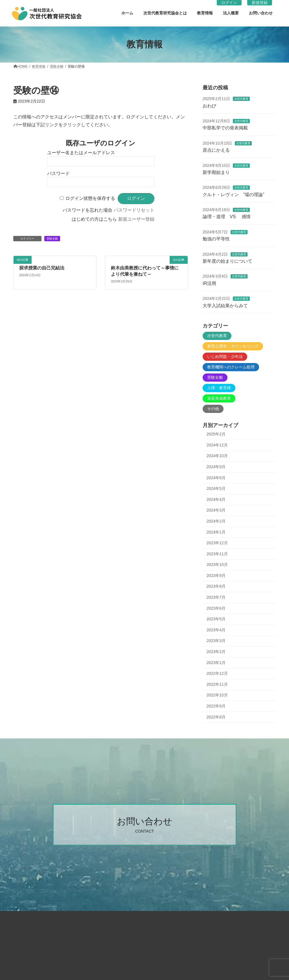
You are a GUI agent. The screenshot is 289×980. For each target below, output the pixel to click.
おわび (209, 106)
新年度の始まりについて (227, 261)
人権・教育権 (219, 388)
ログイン (229, 3)
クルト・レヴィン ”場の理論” (234, 194)
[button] (145, 825)
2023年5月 (216, 619)
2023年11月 (217, 554)
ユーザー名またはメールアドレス (81, 153)
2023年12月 (217, 543)
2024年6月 (216, 477)
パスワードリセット (134, 210)
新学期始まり (216, 172)
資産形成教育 (219, 398)
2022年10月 (217, 695)
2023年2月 (216, 652)
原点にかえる (216, 150)
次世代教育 (241, 99)
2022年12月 (217, 673)
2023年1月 (216, 662)
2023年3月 (216, 641)
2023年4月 (216, 630)
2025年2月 (216, 434)
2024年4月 (216, 499)
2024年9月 (216, 467)
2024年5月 (216, 488)
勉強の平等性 (216, 239)
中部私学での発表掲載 (225, 128)
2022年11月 (217, 684)
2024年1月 (216, 532)
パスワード (58, 173)
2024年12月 (217, 445)
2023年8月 (216, 586)
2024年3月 (216, 510)
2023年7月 (216, 597)
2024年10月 (217, 456)
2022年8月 (216, 717)
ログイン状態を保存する (90, 198)
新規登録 (260, 3)
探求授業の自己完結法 (42, 268)
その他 (213, 409)
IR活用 (209, 283)
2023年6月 (216, 608)
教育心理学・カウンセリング (233, 346)
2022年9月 (216, 706)
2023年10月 (217, 565)
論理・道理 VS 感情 (227, 217)
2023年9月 (216, 575)
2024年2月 (216, 521)
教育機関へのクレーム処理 (231, 367)
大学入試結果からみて (225, 305)
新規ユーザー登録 (136, 219)
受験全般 (52, 239)
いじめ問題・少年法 (225, 357)
